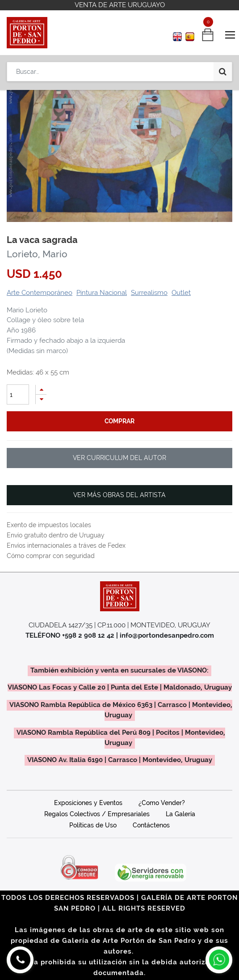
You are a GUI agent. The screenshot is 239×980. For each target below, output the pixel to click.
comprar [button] (120, 421)
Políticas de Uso (93, 825)
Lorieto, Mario (37, 254)
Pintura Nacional (102, 293)
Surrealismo (149, 293)
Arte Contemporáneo (40, 293)
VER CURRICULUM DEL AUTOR (120, 458)
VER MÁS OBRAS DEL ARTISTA (120, 495)
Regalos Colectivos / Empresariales (97, 814)
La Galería (180, 814)
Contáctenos (151, 825)
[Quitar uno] (41, 399)
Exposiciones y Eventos (88, 803)
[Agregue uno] (41, 390)
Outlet (181, 293)
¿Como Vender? (162, 803)
